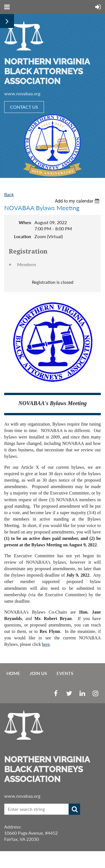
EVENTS (65, 673)
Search (74, 809)
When (25, 222)
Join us (38, 673)
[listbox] (78, 201)
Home (13, 673)
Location (23, 236)
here (46, 644)
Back (9, 194)
